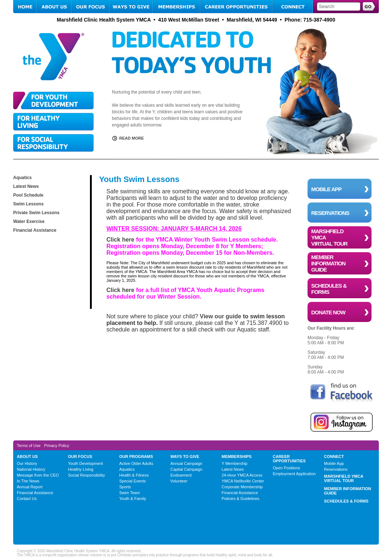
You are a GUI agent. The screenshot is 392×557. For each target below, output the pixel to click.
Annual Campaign (186, 463)
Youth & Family (133, 499)
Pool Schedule (28, 195)
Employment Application (294, 474)
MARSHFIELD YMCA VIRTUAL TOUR (344, 478)
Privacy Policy (57, 446)
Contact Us (27, 499)
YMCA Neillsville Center (243, 481)
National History (31, 469)
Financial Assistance (35, 230)
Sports (125, 487)
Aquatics (22, 178)
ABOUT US (54, 7)
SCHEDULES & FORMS (346, 501)
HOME (25, 7)
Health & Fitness (134, 475)
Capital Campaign (186, 469)
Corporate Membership (242, 487)
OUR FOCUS (91, 7)
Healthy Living (81, 469)
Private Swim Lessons (36, 213)
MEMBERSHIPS (177, 7)
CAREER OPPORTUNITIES (236, 7)
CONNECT (293, 7)
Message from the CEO (38, 475)
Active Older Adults (136, 463)
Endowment (181, 475)
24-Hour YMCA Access (242, 475)
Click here (120, 240)
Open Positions (287, 468)
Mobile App (334, 463)
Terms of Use (29, 446)
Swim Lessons (28, 204)
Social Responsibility (86, 475)
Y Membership (235, 463)
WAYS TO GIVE (131, 7)
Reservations (336, 469)
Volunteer (179, 481)
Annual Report (30, 487)
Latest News (26, 186)
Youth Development (86, 463)
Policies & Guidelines (240, 499)
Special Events (133, 481)
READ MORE (131, 138)
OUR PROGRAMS (136, 456)
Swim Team (130, 493)
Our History (27, 463)
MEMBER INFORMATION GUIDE (348, 491)
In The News (28, 481)
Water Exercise (29, 221)
